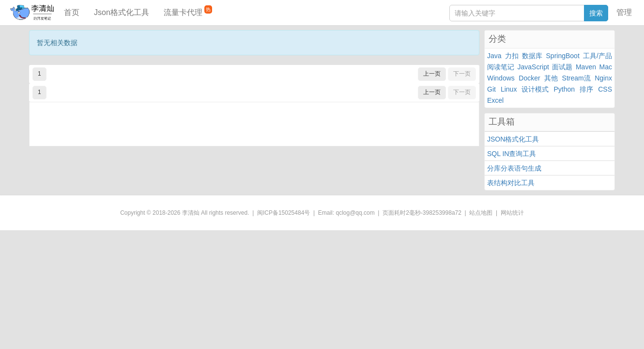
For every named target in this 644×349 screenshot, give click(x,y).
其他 (551, 78)
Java (494, 56)
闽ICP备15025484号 (284, 213)
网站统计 (512, 213)
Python (565, 89)
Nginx (603, 78)
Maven (586, 67)
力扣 (512, 56)
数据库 (532, 56)
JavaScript (533, 67)
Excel (495, 100)
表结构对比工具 (511, 183)
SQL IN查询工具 (512, 154)
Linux (509, 89)
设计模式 (535, 89)
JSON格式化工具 (513, 139)
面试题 (562, 67)
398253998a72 (442, 213)
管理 (624, 12)
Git (491, 89)
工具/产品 (598, 56)
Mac (606, 67)
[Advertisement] (254, 124)
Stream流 (576, 78)
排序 (586, 89)
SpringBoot (563, 56)
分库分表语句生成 (514, 168)
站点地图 (481, 213)
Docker (529, 78)
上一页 (432, 74)
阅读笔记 (501, 67)
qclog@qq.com (355, 213)
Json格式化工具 (122, 12)
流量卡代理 (188, 11)
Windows (501, 78)
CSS (605, 89)
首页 (72, 12)
